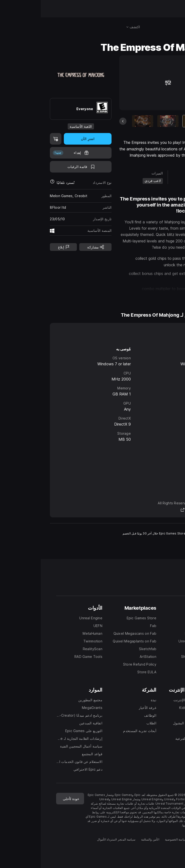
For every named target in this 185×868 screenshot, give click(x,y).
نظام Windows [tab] (157, 333)
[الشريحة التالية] (172, 121)
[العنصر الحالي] (152, 121)
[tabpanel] (92, 393)
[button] (127, 296)
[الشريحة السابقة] (82, 121)
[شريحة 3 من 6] (102, 121)
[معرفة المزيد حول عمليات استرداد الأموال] (12, 183)
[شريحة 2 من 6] (127, 121)
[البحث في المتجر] (170, 27)
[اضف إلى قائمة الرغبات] (40, 167)
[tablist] (92, 333)
